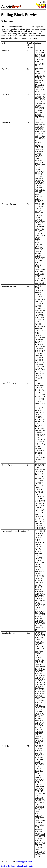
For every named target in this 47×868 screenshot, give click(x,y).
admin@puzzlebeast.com (26, 861)
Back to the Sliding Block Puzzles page (17, 866)
